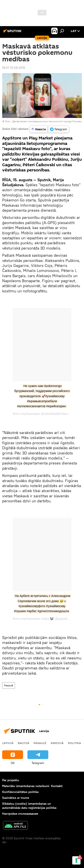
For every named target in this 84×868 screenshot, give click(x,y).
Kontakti (57, 786)
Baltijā (24, 743)
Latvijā (8, 743)
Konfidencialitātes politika (20, 792)
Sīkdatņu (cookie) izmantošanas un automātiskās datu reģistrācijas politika (29, 806)
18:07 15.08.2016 (14, 68)
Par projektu (11, 780)
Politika (74, 743)
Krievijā (57, 743)
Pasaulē (9, 685)
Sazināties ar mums (16, 798)
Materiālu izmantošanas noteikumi (26, 786)
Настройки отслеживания (20, 814)
